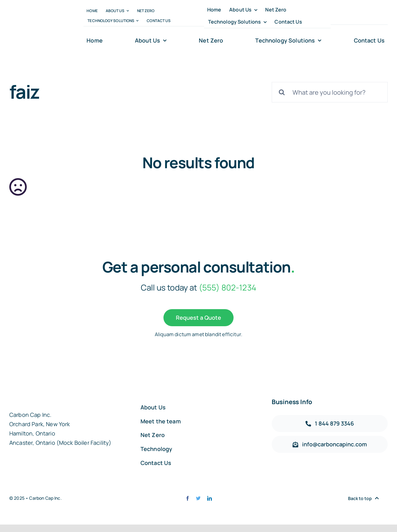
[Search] (282, 92)
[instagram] (355, 16)
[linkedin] (376, 16)
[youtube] (366, 16)
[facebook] (333, 16)
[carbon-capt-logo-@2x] (36, 26)
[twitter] (344, 16)
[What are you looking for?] (330, 92)
